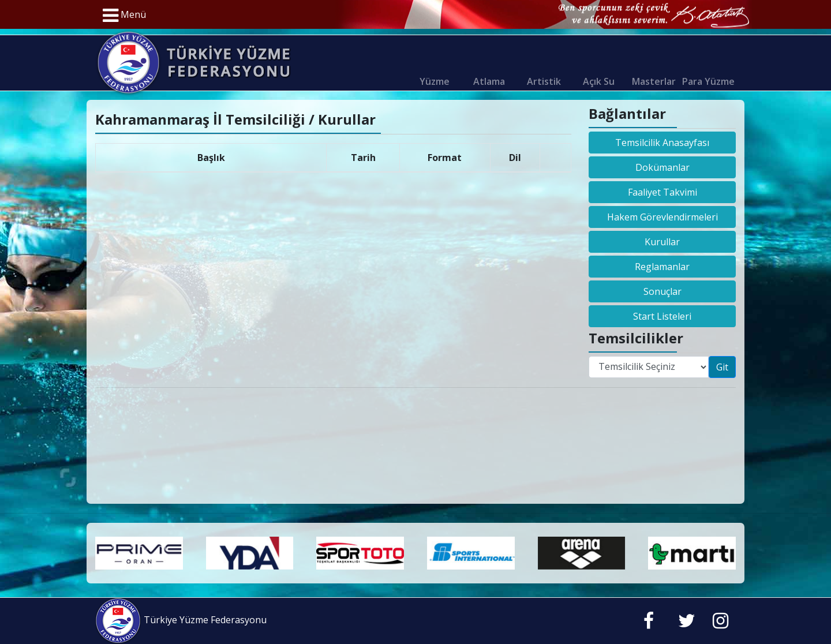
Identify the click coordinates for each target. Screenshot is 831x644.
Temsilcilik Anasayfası (662, 143)
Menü (124, 16)
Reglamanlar (662, 267)
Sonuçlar (662, 291)
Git (722, 367)
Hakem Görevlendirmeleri (662, 217)
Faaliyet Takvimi (662, 192)
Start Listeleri (662, 316)
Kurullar (662, 242)
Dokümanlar (662, 167)
